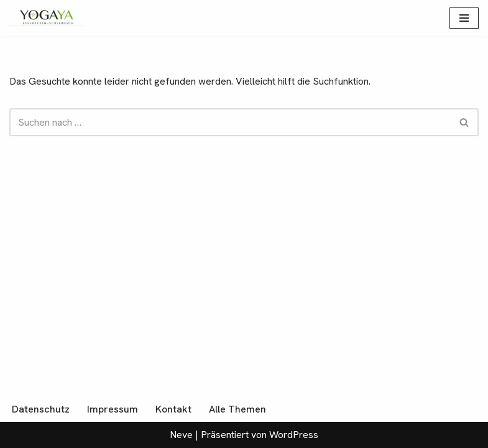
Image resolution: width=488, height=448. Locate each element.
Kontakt (173, 409)
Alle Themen (237, 409)
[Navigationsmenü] (464, 18)
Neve (181, 435)
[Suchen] (230, 122)
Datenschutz (41, 409)
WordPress (294, 435)
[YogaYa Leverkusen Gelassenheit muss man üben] (47, 18)
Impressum (113, 409)
